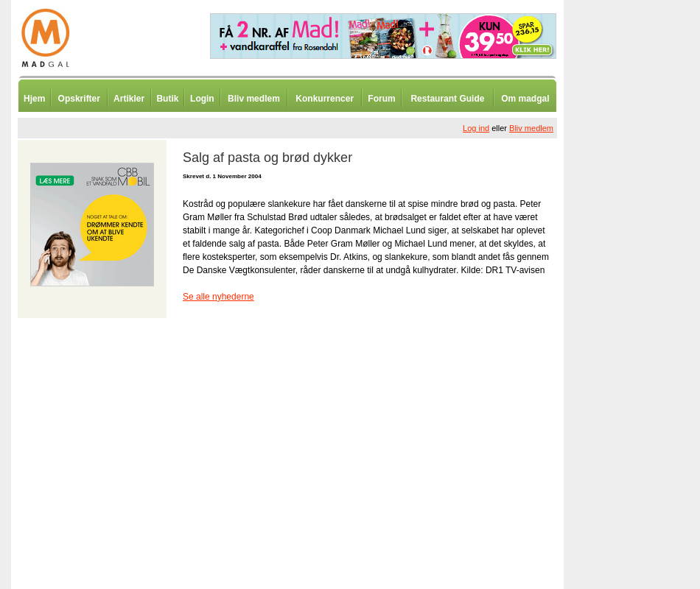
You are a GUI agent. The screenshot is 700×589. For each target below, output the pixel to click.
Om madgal (525, 99)
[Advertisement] (641, 364)
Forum (381, 99)
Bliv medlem (254, 99)
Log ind (476, 128)
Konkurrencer (325, 99)
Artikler (129, 99)
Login (202, 99)
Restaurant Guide (447, 99)
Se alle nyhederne (218, 297)
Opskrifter (79, 99)
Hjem (34, 99)
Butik (167, 99)
